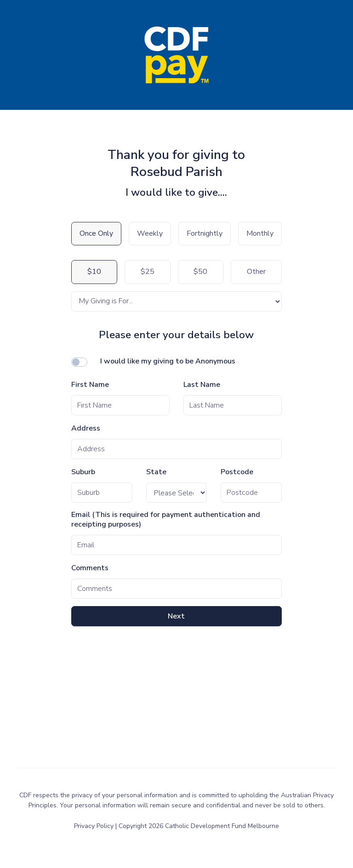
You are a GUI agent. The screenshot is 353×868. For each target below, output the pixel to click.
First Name (90, 385)
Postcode (237, 472)
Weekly (150, 233)
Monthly (260, 233)
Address (86, 428)
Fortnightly (205, 233)
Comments (90, 568)
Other (256, 272)
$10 (94, 272)
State (156, 472)
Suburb (83, 472)
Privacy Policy (95, 826)
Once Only (96, 233)
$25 (148, 272)
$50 (200, 272)
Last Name (202, 385)
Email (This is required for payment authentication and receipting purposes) (166, 520)
